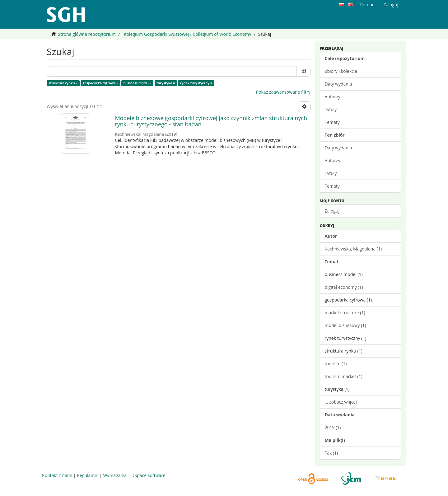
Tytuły (331, 109)
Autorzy (333, 97)
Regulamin (88, 475)
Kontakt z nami (57, 475)
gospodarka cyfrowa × (101, 83)
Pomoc (367, 5)
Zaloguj (332, 211)
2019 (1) (333, 427)
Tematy (332, 122)
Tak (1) (331, 453)
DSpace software (148, 475)
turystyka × (166, 83)
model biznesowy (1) (345, 325)
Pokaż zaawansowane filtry (283, 92)
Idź (303, 71)
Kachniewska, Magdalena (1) (353, 249)
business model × (138, 83)
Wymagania (115, 475)
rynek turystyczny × (196, 83)
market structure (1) (345, 313)
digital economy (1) (344, 287)
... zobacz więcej (341, 402)
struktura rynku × (63, 83)
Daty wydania (338, 84)
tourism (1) (336, 364)
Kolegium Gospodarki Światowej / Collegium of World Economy (187, 34)
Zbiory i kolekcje (341, 71)
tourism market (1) (344, 376)
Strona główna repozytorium (87, 34)
